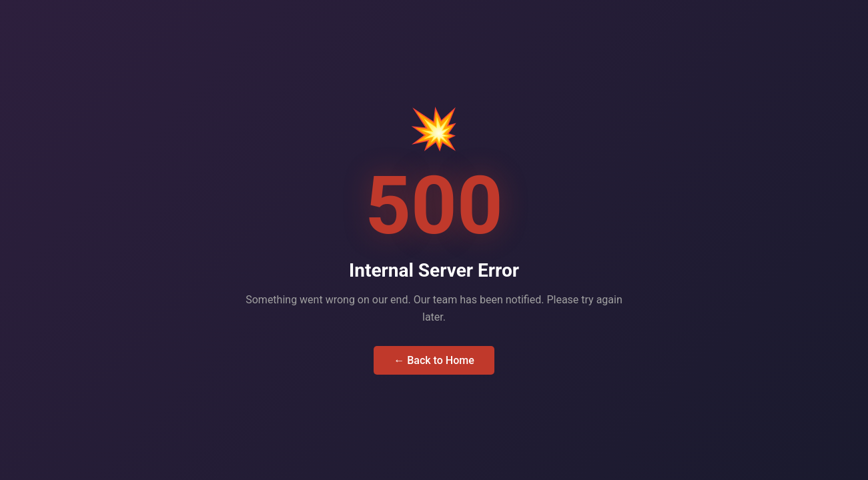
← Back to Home (434, 360)
